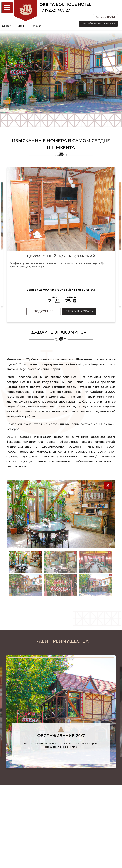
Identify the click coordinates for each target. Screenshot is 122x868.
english (37, 26)
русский (6, 26)
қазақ (20, 26)
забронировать (79, 311)
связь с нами (106, 17)
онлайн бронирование (98, 24)
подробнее (44, 311)
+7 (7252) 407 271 (56, 10)
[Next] (117, 70)
